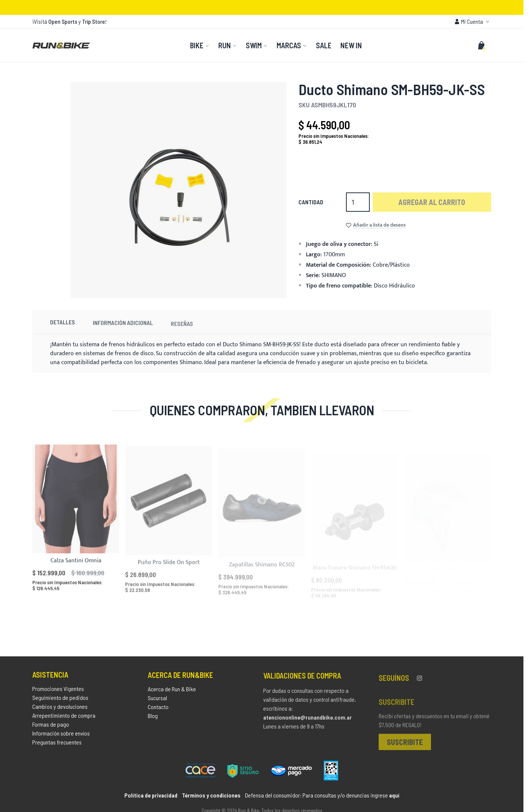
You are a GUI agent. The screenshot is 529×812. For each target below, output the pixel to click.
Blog (153, 720)
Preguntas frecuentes (57, 745)
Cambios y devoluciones (60, 709)
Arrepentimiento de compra (64, 718)
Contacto (158, 711)
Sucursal (157, 702)
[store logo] (61, 45)
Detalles (63, 329)
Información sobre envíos (61, 736)
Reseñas (182, 334)
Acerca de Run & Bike (172, 693)
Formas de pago (51, 727)
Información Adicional (123, 331)
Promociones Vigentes (58, 691)
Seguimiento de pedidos (60, 700)
